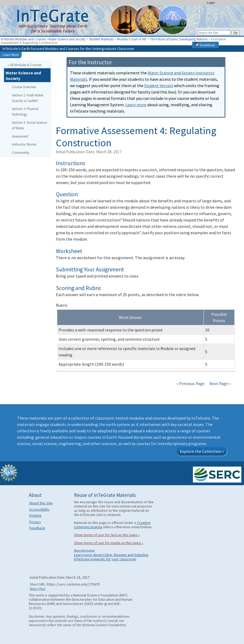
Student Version (159, 86)
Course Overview (24, 87)
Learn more (136, 105)
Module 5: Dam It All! (132, 39)
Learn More (11, 55)
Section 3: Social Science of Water (29, 125)
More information (84, 551)
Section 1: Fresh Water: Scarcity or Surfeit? (28, 98)
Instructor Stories (24, 144)
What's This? (38, 589)
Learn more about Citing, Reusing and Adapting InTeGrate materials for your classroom (111, 557)
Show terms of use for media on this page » (109, 543)
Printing (35, 515)
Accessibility (39, 509)
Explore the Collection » (202, 451)
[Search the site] (214, 33)
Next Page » (220, 383)
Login (211, 3)
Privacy (35, 522)
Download (205, 45)
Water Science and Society (67, 39)
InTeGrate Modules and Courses (23, 39)
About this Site (41, 503)
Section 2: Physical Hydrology (25, 111)
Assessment (20, 136)
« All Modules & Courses (25, 65)
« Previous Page (191, 383)
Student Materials (101, 39)
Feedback (37, 528)
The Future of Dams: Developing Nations (179, 39)
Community (21, 152)
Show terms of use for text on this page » (107, 535)
